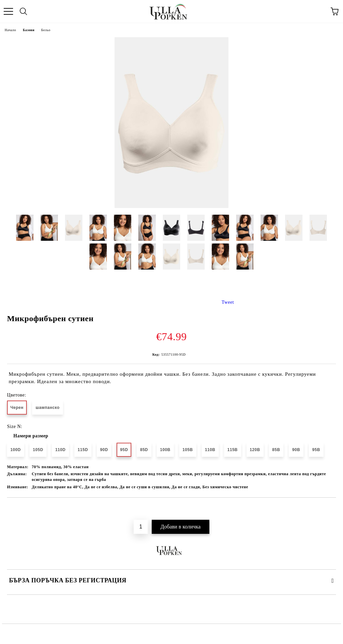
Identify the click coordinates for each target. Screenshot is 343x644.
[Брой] (141, 527)
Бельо (46, 30)
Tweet (228, 302)
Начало (10, 30)
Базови (29, 30)
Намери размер (31, 436)
